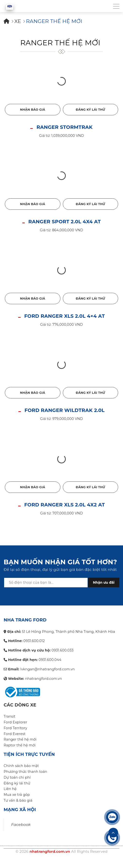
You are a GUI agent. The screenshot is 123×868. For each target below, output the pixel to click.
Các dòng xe (20, 705)
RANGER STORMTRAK (64, 127)
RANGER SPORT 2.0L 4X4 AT (65, 222)
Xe (18, 21)
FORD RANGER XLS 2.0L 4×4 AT (65, 316)
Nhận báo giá (33, 110)
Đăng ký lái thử (90, 110)
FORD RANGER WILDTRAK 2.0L (65, 410)
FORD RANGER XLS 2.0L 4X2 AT (65, 505)
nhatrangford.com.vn (50, 851)
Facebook (21, 825)
